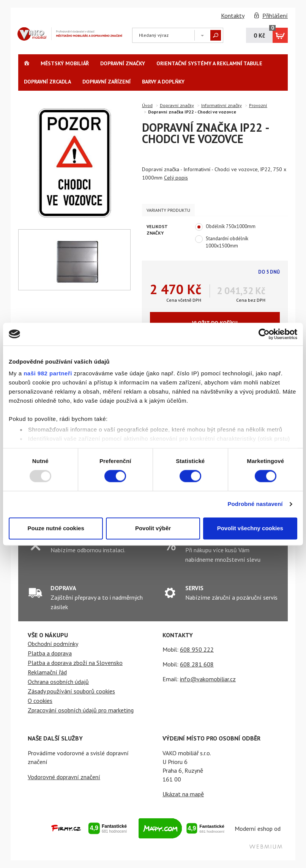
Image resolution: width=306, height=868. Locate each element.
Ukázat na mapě (183, 794)
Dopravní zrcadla (47, 82)
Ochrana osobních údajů (58, 682)
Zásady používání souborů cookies (71, 691)
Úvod (147, 105)
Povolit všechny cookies (250, 528)
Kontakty (233, 16)
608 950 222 (197, 649)
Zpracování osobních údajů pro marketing (81, 710)
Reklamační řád (47, 672)
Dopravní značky (123, 63)
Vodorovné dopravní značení (64, 777)
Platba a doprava (50, 653)
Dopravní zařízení (106, 82)
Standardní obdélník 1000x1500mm (222, 242)
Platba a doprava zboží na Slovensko (75, 663)
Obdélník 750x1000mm (225, 227)
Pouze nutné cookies (56, 528)
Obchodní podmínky (53, 644)
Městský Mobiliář (65, 63)
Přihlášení (275, 16)
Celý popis (176, 178)
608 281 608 (197, 664)
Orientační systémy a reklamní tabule (209, 63)
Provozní (258, 105)
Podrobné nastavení (255, 504)
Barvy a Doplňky (163, 82)
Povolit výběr (153, 528)
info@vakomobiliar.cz (208, 679)
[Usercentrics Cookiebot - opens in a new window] (264, 334)
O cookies (40, 701)
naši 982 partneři (48, 373)
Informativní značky (222, 105)
